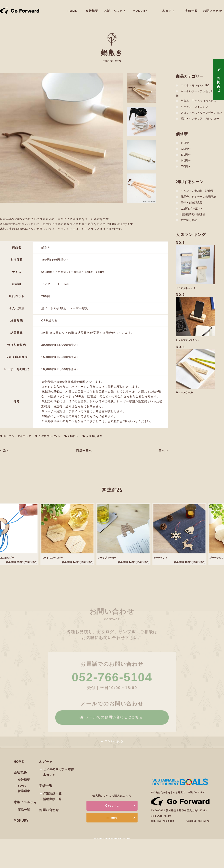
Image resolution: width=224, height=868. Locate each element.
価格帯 (182, 134)
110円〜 (186, 143)
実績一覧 (193, 9)
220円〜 (186, 149)
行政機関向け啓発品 (193, 214)
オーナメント (166, 558)
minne (112, 817)
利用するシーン (190, 182)
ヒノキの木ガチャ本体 (59, 769)
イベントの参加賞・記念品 (197, 191)
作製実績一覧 (52, 793)
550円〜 (186, 166)
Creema (112, 806)
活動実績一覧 (52, 799)
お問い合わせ (213, 9)
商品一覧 (24, 810)
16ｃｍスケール (184, 392)
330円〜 (186, 155)
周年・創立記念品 (192, 203)
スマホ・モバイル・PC (195, 85)
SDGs (22, 785)
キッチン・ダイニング (17, 436)
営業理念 (24, 791)
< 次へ (5, 450)
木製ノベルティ (122, 9)
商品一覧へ (84, 450)
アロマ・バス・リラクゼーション (201, 113)
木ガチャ (170, 9)
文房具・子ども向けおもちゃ (198, 101)
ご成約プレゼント (50, 436)
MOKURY (144, 11)
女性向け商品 (94, 436)
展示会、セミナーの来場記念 (198, 197)
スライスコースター (58, 558)
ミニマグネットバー (186, 288)
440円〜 (73, 436)
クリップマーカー (112, 558)
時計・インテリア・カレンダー (200, 119)
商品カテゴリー (190, 76)
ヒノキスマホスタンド (188, 340)
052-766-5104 (166, 821)
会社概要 (100, 9)
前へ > (163, 450)
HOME (81, 9)
